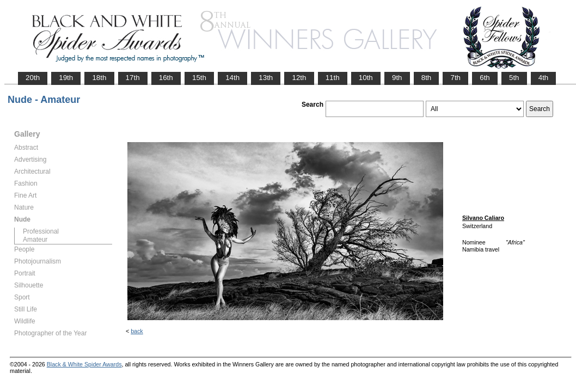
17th (133, 78)
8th (427, 78)
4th (544, 78)
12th (299, 78)
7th (455, 78)
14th (232, 78)
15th (199, 78)
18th (99, 78)
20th (33, 78)
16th (166, 78)
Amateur (35, 240)
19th (66, 78)
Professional (41, 231)
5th (514, 78)
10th (366, 78)
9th (397, 78)
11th (333, 78)
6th (485, 78)
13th (266, 78)
